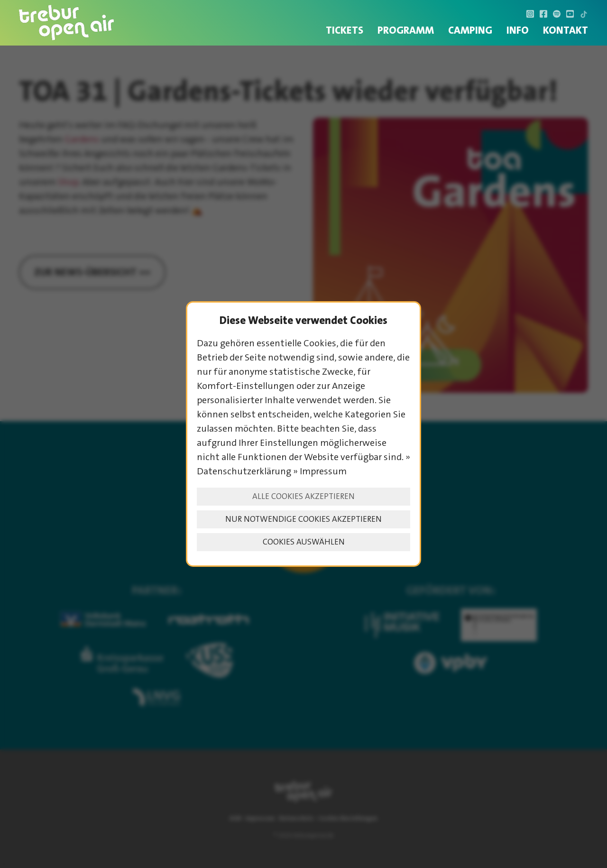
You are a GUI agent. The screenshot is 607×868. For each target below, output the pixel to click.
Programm (406, 30)
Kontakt (566, 30)
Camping (470, 30)
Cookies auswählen (304, 542)
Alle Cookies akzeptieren (303, 496)
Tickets (345, 30)
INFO (518, 30)
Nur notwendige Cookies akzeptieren (303, 519)
